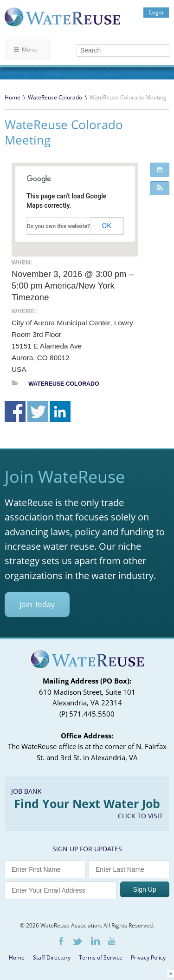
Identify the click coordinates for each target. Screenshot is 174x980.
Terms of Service (101, 957)
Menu (25, 49)
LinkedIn (95, 941)
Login (156, 12)
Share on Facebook (15, 411)
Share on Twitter (38, 411)
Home (13, 97)
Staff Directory (52, 957)
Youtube (112, 941)
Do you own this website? (58, 226)
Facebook (61, 941)
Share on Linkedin (60, 411)
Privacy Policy (148, 957)
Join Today (37, 605)
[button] (160, 188)
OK (107, 226)
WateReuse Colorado (55, 97)
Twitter (77, 942)
